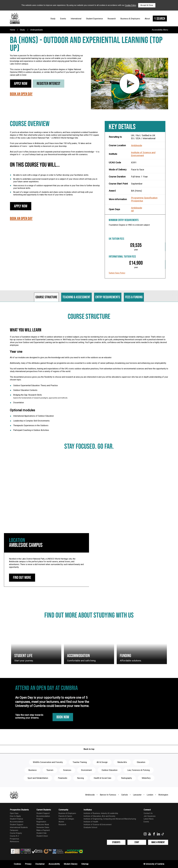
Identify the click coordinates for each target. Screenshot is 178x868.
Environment (86, 770)
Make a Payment (43, 830)
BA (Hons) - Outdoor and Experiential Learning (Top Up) (86, 44)
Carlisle (125, 795)
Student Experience (94, 19)
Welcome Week (43, 825)
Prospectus (137, 201)
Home (12, 30)
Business (33, 770)
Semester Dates (43, 827)
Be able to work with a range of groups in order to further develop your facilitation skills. (51, 175)
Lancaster (137, 795)
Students (116, 842)
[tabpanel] (89, 375)
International (76, 19)
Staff (137, 842)
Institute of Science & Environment (98, 825)
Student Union (42, 836)
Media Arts (122, 762)
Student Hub (41, 833)
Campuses (14, 830)
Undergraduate (36, 30)
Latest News (149, 819)
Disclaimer (40, 864)
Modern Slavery (71, 864)
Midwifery (146, 778)
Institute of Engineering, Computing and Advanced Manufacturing (110, 819)
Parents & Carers (65, 816)
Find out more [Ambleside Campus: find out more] (22, 578)
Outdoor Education (110, 770)
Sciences (67, 770)
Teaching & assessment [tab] (76, 297)
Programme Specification (144, 198)
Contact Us (148, 813)
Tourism (50, 770)
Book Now (63, 717)
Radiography (127, 778)
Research (112, 19)
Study (53, 19)
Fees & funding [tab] (134, 297)
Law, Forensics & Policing (139, 770)
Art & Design (102, 762)
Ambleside (137, 145)
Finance (40, 819)
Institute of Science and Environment (143, 154)
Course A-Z (14, 836)
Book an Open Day (21, 94)
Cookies (17, 864)
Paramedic (63, 778)
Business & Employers (130, 19)
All (132, 211)
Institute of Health (91, 822)
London (150, 795)
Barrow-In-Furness (108, 795)
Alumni (61, 822)
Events (63, 19)
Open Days (14, 813)
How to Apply (15, 816)
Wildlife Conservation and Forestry (48, 762)
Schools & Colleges (66, 819)
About (147, 19)
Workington (163, 795)
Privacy (28, 864)
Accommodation (17, 822)
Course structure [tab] (46, 297)
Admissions (14, 842)
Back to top (89, 749)
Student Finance (16, 819)
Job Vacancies (150, 816)
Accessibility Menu (160, 30)
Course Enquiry (16, 833)
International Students (19, 827)
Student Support (17, 825)
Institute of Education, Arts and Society (99, 816)
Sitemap (85, 864)
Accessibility (54, 864)
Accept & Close (147, 5)
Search (160, 19)
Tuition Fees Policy (117, 273)
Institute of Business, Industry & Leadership (101, 813)
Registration (41, 822)
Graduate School (90, 827)
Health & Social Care (102, 778)
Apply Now (21, 84)
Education (141, 762)
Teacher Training (80, 762)
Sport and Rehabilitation (38, 778)
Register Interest (49, 84)
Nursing (80, 778)
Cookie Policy (131, 5)
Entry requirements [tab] (108, 297)
